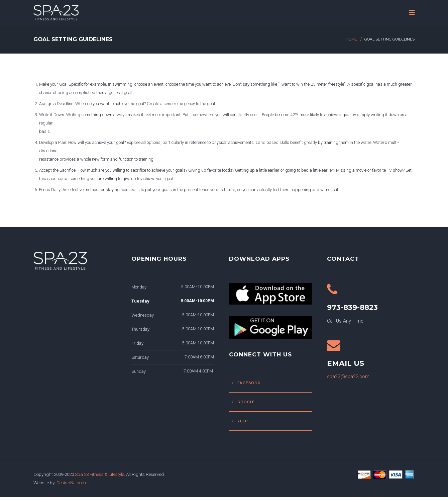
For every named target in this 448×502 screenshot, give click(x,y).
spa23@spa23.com (348, 377)
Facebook (249, 383)
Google (246, 402)
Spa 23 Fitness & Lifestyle (99, 474)
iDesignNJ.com (71, 483)
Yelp (243, 421)
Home (351, 39)
